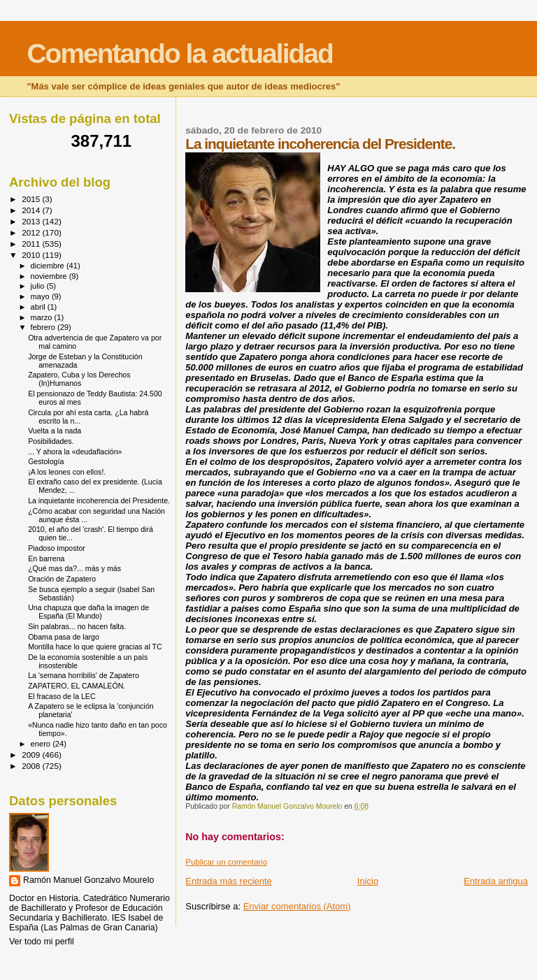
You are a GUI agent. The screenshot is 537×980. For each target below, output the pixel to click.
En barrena (46, 559)
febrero (44, 327)
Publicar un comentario (226, 862)
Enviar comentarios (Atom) (297, 906)
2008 (32, 766)
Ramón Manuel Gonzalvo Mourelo (88, 880)
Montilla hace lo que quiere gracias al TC (95, 647)
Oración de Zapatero (62, 579)
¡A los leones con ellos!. (67, 472)
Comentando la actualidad (179, 53)
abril (39, 307)
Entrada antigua (496, 881)
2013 (32, 221)
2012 (32, 232)
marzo (43, 317)
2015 (32, 199)
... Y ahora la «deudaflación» (75, 452)
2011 (32, 244)
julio (39, 286)
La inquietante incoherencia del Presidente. (99, 500)
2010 (32, 255)
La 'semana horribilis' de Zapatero (84, 675)
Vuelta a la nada (55, 431)
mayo (41, 296)
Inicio (368, 881)
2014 (32, 210)
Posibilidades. (51, 441)
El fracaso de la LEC (62, 696)
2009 (32, 755)
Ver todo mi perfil (42, 942)
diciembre (49, 266)
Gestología (46, 461)
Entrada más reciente (229, 881)
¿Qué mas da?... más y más (74, 568)
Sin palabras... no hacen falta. (77, 626)
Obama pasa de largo (64, 637)
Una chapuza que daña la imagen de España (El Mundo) (88, 612)
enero (42, 744)
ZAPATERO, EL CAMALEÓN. (77, 686)
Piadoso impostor (57, 548)
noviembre (50, 276)
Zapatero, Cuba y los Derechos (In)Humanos (79, 379)
